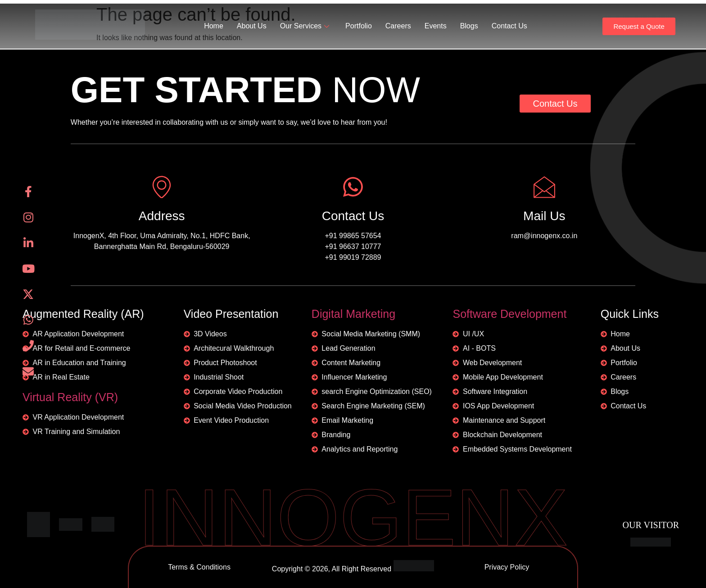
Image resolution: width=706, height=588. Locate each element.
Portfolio (359, 26)
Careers (398, 26)
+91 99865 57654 (353, 236)
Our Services (305, 26)
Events (436, 26)
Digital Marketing (353, 314)
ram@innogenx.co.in (544, 236)
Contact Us (509, 26)
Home (214, 26)
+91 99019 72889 (353, 257)
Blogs (469, 26)
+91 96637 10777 (353, 247)
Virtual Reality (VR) (70, 397)
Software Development (509, 314)
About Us (252, 26)
